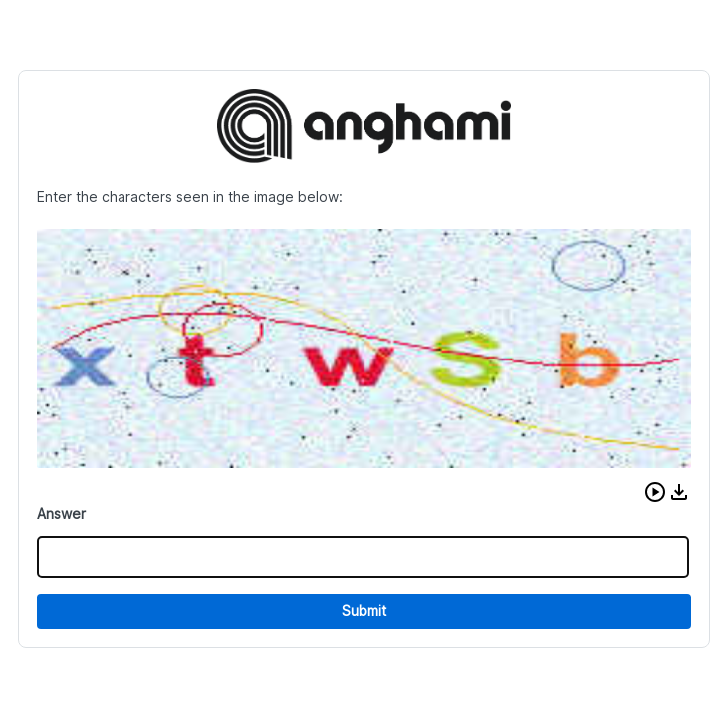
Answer (61, 513)
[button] (655, 492)
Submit (364, 611)
